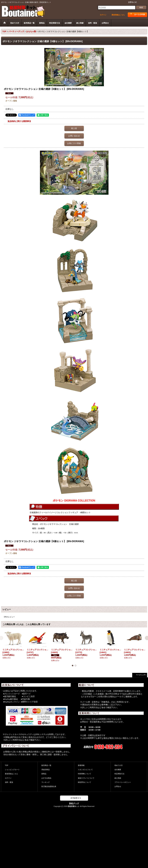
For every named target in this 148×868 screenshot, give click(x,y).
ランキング (46, 782)
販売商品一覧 (46, 765)
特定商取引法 (119, 774)
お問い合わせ (74, 136)
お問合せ (118, 786)
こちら (26, 740)
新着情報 (81, 765)
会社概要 (118, 770)
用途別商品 (46, 770)
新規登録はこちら (118, 15)
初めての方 (119, 765)
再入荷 (74, 128)
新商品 (44, 774)
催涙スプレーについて (86, 778)
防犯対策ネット (74, 806)
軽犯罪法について (85, 782)
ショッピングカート (12, 770)
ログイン (103, 15)
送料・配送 (9, 782)
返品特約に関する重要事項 (19, 121)
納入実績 (118, 778)
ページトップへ (141, 675)
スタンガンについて (85, 770)
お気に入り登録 (74, 143)
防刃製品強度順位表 (49, 786)
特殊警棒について (85, 774)
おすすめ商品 (46, 778)
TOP (7, 765)
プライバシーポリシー (123, 782)
